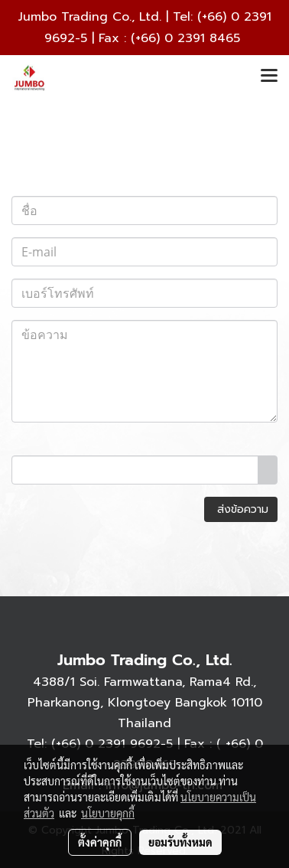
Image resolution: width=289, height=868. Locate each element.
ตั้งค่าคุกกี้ (100, 842)
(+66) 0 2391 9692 (106, 744)
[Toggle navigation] (269, 77)
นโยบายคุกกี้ (108, 813)
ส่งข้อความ (241, 509)
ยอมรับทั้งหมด (180, 842)
